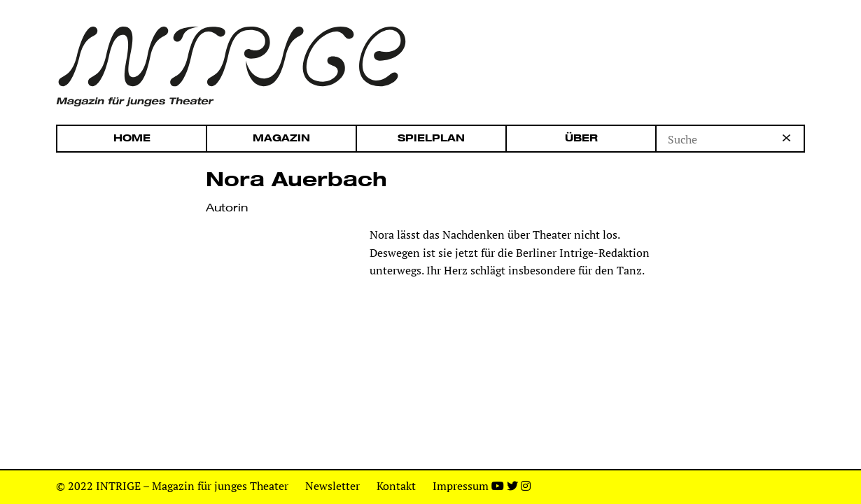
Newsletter (332, 486)
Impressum (461, 486)
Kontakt (396, 486)
